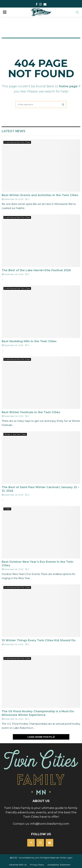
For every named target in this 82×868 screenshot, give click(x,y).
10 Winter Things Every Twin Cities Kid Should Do (39, 640)
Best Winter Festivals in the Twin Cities (31, 412)
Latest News (14, 131)
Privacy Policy (37, 865)
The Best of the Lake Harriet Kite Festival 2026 (36, 270)
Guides (7, 509)
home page (68, 86)
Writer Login (66, 858)
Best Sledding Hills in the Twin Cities (29, 341)
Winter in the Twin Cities (15, 434)
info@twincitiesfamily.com (50, 824)
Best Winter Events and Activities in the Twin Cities (40, 195)
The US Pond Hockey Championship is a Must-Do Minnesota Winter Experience (38, 713)
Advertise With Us (18, 865)
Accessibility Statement (59, 865)
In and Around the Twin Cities (17, 142)
